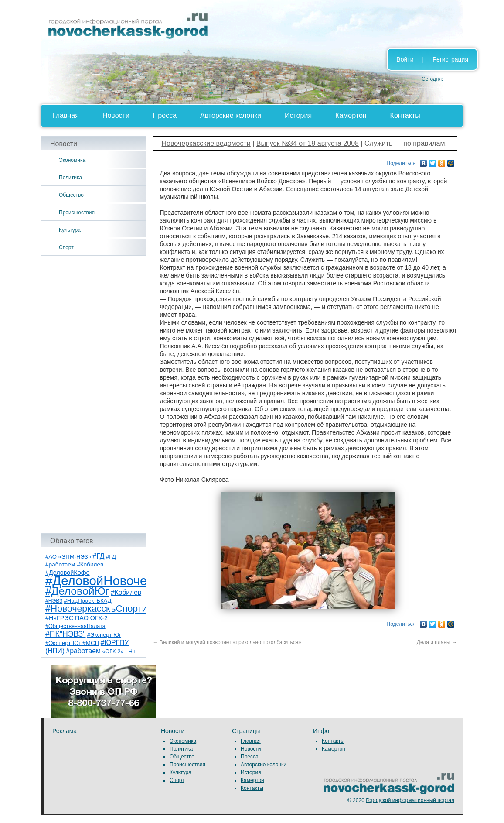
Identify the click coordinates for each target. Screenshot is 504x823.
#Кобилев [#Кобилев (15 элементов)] (126, 592)
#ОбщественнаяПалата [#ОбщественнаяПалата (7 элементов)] (75, 626)
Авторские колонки (231, 115)
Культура (70, 230)
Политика (70, 178)
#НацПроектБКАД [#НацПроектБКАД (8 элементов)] (88, 601)
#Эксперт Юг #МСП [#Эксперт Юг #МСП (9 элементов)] (72, 643)
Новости (116, 115)
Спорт (66, 247)
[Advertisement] (94, 394)
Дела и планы (437, 642)
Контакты (405, 115)
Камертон (351, 115)
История (298, 115)
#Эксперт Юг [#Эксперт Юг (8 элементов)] (104, 635)
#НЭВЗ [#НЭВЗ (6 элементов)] (54, 601)
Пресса (165, 115)
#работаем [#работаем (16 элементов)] (83, 651)
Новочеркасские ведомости (206, 143)
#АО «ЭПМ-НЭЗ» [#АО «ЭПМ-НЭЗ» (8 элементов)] (68, 557)
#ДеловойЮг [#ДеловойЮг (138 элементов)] (77, 591)
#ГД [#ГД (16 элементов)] (98, 556)
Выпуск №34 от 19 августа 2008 (308, 143)
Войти (405, 59)
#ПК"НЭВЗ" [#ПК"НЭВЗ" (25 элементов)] (65, 634)
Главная (66, 115)
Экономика (72, 160)
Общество (71, 195)
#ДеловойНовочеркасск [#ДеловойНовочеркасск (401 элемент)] (115, 581)
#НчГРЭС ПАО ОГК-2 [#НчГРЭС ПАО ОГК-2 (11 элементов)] (77, 618)
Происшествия (77, 213)
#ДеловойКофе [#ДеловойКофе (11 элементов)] (68, 573)
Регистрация (450, 59)
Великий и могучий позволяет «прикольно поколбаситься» (227, 642)
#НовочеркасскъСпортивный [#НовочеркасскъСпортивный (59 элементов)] (107, 609)
